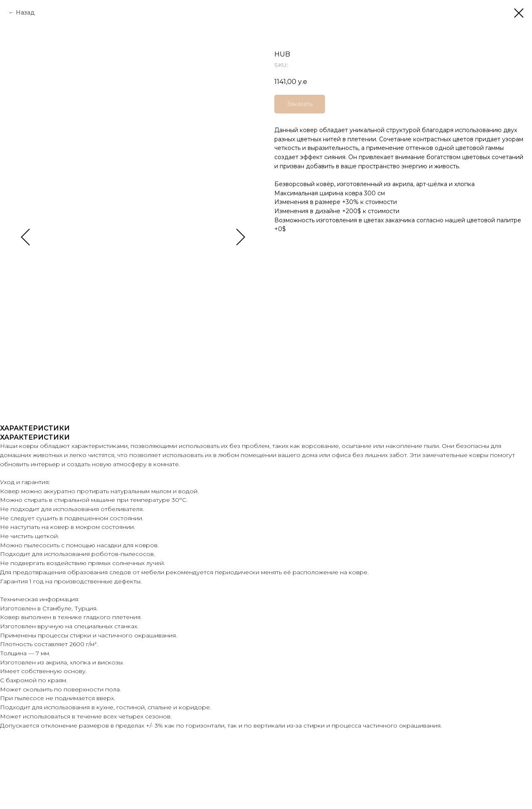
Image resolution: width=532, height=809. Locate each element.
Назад (25, 12)
